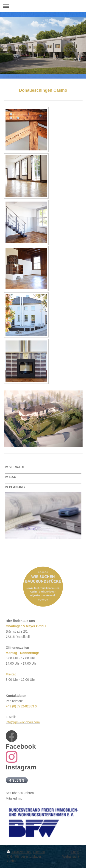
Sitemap (39, 852)
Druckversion (19, 852)
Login (75, 852)
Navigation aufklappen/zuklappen (43, 6)
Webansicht (71, 856)
